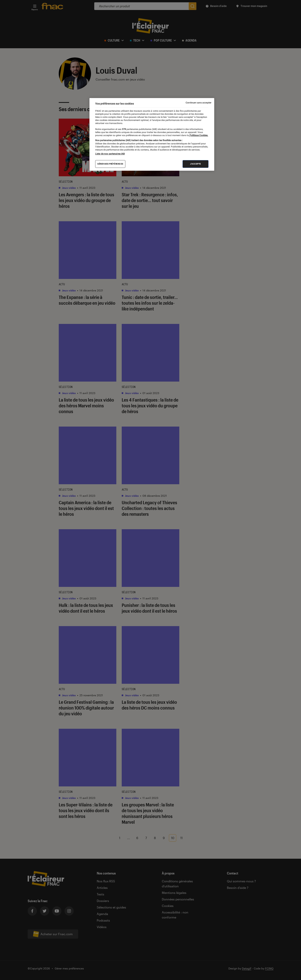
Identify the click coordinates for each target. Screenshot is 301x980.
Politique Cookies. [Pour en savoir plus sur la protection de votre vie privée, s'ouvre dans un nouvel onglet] (198, 135)
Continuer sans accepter (198, 103)
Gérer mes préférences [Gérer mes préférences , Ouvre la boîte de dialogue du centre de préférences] (110, 164)
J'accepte (196, 164)
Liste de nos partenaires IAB (110, 154)
